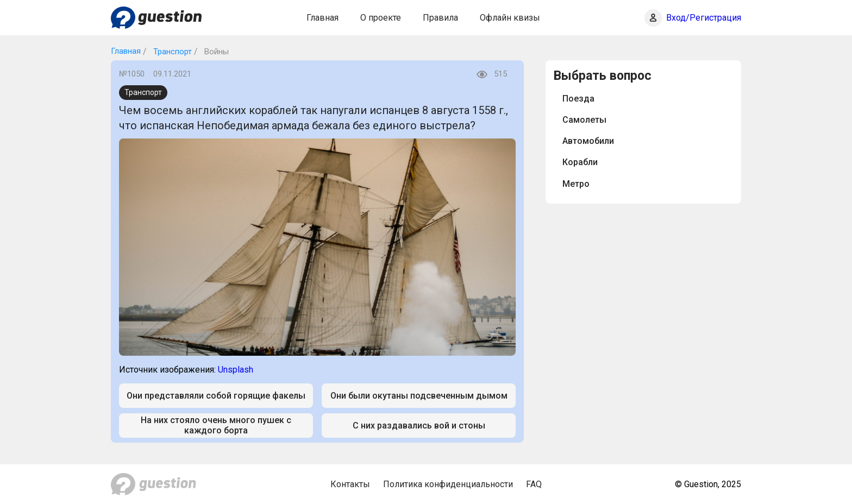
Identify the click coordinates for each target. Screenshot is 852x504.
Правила (440, 18)
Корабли (580, 162)
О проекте (381, 18)
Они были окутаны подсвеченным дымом (419, 396)
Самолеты (584, 120)
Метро (576, 184)
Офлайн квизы (510, 18)
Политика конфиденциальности (448, 484)
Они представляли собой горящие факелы (216, 396)
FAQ (534, 484)
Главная (322, 18)
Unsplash (236, 370)
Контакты (350, 484)
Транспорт (171, 52)
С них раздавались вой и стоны (419, 426)
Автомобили (588, 141)
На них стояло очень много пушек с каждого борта (216, 425)
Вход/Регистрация (704, 18)
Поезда (578, 99)
